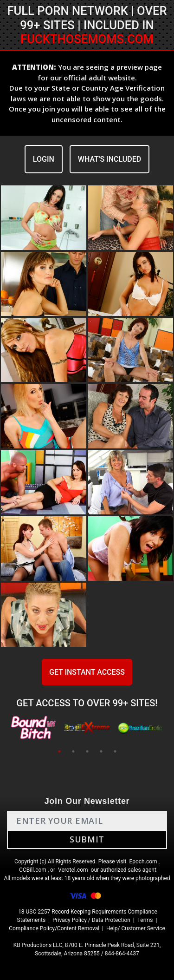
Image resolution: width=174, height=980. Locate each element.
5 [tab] (115, 751)
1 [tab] (59, 751)
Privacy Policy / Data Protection (91, 920)
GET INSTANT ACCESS (87, 672)
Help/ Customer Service (136, 928)
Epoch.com (143, 862)
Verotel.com (73, 870)
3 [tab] (87, 751)
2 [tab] (73, 751)
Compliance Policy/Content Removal (54, 928)
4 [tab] (101, 751)
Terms (145, 920)
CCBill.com (33, 870)
